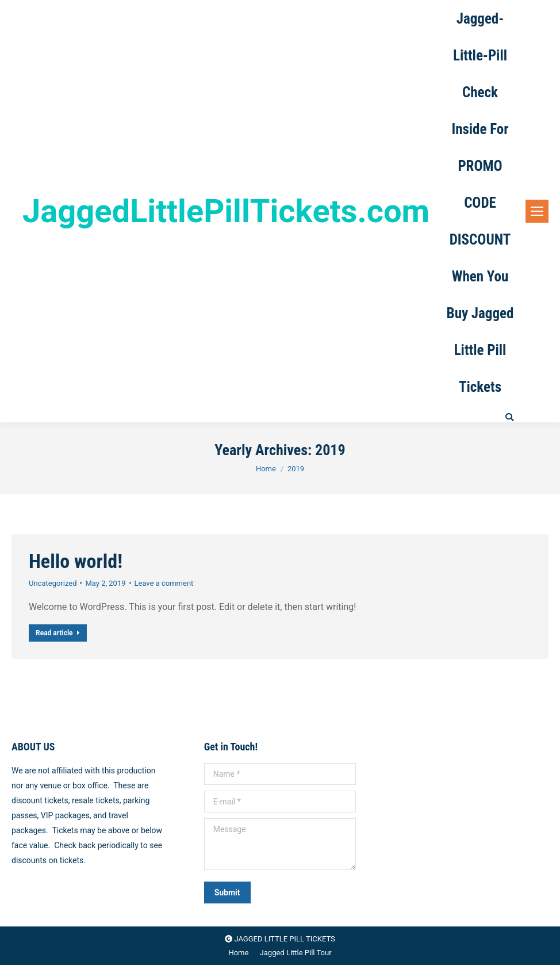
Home (266, 469)
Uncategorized (53, 583)
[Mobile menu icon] (537, 211)
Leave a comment (164, 583)
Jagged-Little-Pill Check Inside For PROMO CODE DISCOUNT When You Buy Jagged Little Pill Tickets (480, 203)
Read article (58, 633)
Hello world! (76, 561)
